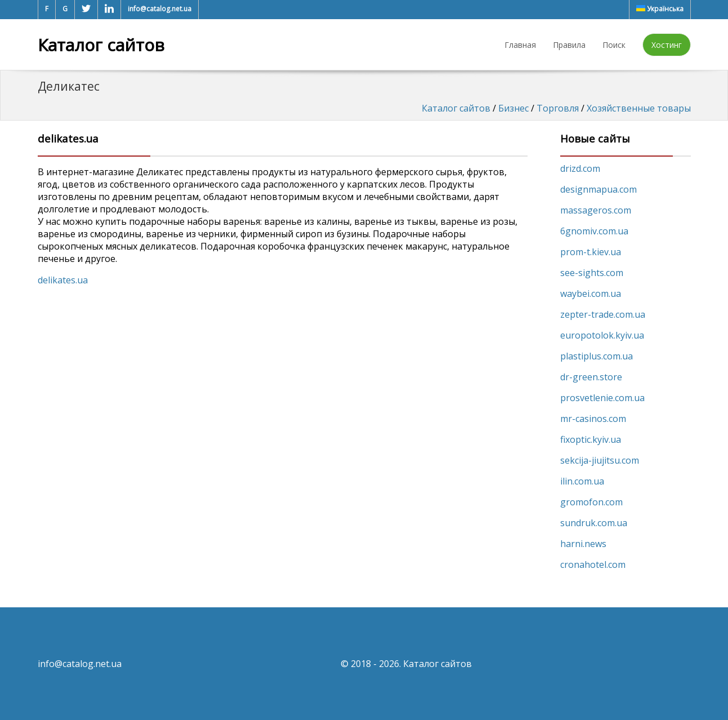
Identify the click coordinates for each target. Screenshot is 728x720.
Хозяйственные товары (639, 108)
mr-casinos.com (593, 419)
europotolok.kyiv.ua (602, 335)
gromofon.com (591, 502)
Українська (660, 9)
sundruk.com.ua (594, 523)
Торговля (558, 108)
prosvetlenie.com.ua (602, 398)
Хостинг (667, 45)
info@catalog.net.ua (160, 9)
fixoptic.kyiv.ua (591, 439)
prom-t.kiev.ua (591, 252)
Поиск (614, 45)
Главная (520, 45)
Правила (569, 45)
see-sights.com (592, 273)
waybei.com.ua (591, 294)
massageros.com (596, 210)
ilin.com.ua (582, 481)
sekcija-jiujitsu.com (600, 460)
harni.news (583, 544)
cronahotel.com (593, 565)
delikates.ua (63, 280)
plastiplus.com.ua (597, 356)
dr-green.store (591, 377)
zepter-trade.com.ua (603, 314)
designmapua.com (599, 189)
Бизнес (513, 108)
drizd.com (580, 168)
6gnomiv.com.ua (594, 231)
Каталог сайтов (101, 45)
